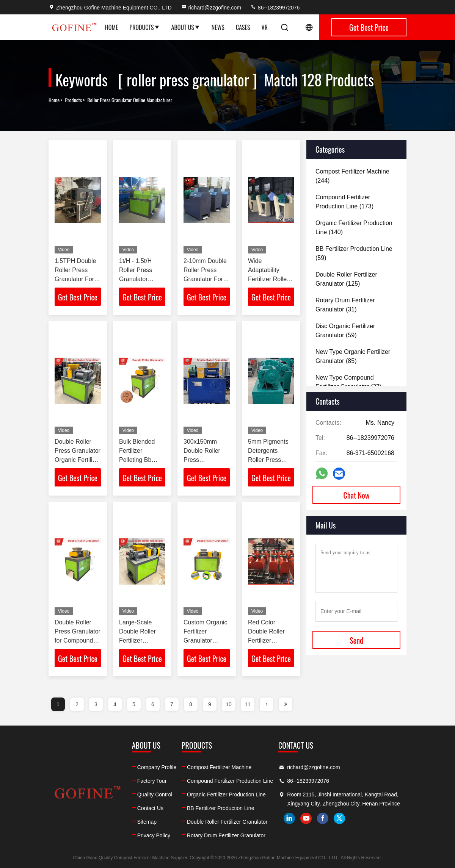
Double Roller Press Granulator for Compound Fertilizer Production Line (78, 640)
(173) (344, 202)
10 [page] (229, 704)
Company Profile (157, 767)
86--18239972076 (275, 8)
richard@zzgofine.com (211, 8)
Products (145, 27)
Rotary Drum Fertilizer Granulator (226, 835)
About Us (186, 27)
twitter (339, 818)
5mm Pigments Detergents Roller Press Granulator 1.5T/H (268, 460)
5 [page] (134, 704)
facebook (323, 818)
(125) (346, 279)
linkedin (289, 818)
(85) (353, 356)
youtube (306, 818)
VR (265, 27)
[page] (267, 704)
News (218, 27)
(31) (345, 305)
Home (112, 27)
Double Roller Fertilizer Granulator (227, 822)
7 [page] (172, 704)
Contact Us (150, 808)
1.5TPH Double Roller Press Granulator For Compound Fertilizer (75, 279)
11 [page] (248, 704)
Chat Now (357, 495)
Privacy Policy (154, 835)
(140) (354, 228)
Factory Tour (152, 781)
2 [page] (77, 704)
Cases (243, 27)
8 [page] (191, 704)
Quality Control (155, 794)
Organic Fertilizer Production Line (226, 794)
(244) (352, 176)
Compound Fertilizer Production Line (230, 781)
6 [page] (153, 704)
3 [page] (96, 704)
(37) (348, 382)
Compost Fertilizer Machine (219, 767)
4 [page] (115, 704)
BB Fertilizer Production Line (220, 808)
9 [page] (210, 704)
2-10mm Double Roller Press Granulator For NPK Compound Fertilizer (206, 279)
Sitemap (147, 822)
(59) (354, 253)
